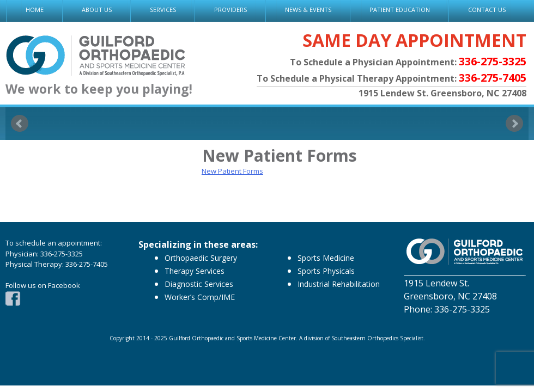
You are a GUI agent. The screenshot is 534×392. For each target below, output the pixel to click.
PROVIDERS (230, 10)
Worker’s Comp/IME (200, 297)
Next (514, 124)
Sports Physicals (326, 271)
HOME (35, 10)
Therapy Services (195, 271)
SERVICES (163, 10)
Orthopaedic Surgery (201, 258)
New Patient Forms (232, 171)
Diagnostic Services (199, 284)
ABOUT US (97, 10)
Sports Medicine (326, 258)
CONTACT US (487, 10)
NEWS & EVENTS (308, 10)
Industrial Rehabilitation (339, 284)
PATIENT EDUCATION (400, 10)
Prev (20, 124)
